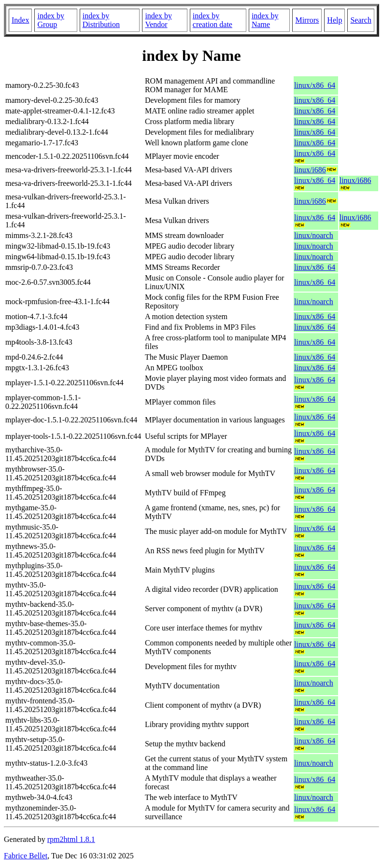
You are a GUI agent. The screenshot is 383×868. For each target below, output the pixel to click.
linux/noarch (314, 235)
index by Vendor (158, 20)
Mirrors (307, 20)
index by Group (51, 20)
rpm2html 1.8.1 (71, 839)
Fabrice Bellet (26, 856)
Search (361, 20)
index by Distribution (101, 20)
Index (20, 20)
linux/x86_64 (315, 85)
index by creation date (213, 20)
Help (334, 20)
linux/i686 (310, 170)
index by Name (265, 20)
